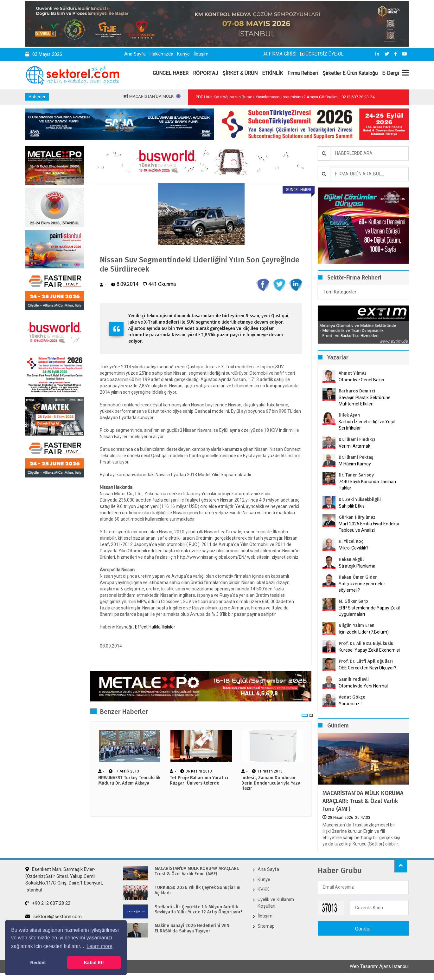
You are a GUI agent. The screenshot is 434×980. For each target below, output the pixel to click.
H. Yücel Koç (351, 541)
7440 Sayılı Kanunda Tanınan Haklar (367, 485)
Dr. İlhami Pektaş (356, 457)
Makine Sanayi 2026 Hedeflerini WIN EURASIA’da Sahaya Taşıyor (192, 928)
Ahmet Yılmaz (353, 373)
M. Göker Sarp (353, 601)
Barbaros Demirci (357, 391)
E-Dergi (390, 73)
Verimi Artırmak (354, 446)
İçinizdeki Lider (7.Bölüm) (364, 632)
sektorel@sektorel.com (54, 917)
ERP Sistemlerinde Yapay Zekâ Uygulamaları (370, 611)
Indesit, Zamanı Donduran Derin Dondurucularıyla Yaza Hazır (271, 783)
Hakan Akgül (351, 559)
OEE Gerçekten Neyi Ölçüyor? (367, 668)
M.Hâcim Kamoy (355, 464)
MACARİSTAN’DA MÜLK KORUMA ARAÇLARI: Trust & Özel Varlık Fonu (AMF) (363, 801)
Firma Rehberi (303, 73)
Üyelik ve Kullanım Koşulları (276, 903)
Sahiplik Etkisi (352, 506)
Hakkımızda (161, 54)
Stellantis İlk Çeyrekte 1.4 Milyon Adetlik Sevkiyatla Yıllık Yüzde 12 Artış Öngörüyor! (198, 910)
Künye (183, 54)
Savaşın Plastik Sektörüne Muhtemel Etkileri (365, 401)
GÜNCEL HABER (171, 73)
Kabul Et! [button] (94, 963)
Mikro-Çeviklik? (354, 548)
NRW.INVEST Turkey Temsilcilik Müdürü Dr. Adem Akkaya (129, 781)
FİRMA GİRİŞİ (280, 54)
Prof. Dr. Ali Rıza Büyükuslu (366, 644)
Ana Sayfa (135, 54)
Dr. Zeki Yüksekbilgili (360, 500)
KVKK (263, 889)
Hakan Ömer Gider (358, 577)
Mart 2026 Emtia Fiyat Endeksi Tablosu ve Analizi (369, 527)
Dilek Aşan (349, 415)
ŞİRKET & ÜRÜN (240, 73)
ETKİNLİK (272, 73)
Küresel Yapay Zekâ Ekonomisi (369, 650)
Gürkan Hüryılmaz (357, 517)
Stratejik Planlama (357, 566)
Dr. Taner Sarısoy (356, 475)
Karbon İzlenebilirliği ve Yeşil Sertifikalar (367, 425)
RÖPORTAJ (205, 73)
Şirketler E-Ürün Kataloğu (350, 73)
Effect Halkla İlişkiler (155, 627)
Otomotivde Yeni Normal (363, 686)
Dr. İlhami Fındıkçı (357, 440)
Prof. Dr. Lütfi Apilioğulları (366, 661)
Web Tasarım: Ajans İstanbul (379, 966)
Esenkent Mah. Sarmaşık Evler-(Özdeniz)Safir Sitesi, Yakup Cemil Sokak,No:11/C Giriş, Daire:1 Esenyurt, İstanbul (64, 879)
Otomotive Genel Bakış (361, 380)
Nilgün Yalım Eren (357, 625)
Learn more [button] (99, 946)
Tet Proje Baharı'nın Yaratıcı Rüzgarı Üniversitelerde (199, 781)
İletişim (201, 54)
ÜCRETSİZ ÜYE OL (322, 54)
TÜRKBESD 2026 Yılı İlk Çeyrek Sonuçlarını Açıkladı (198, 890)
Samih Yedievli (354, 679)
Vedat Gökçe (352, 697)
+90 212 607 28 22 (48, 903)
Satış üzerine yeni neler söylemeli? (362, 587)
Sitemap (266, 926)
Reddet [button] (38, 963)
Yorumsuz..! (351, 704)
